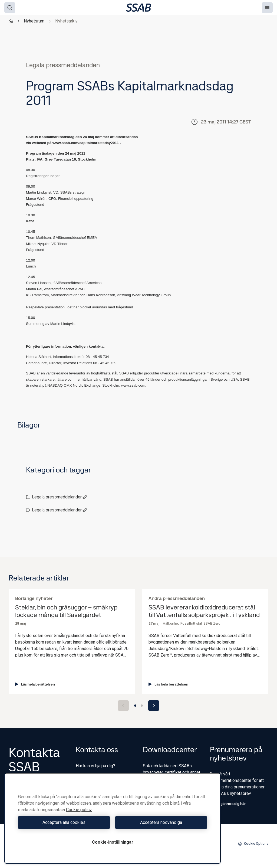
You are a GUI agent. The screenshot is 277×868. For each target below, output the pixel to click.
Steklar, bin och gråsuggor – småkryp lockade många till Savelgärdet (66, 611)
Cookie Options (253, 844)
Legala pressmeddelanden (60, 497)
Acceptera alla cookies (64, 822)
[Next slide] (154, 706)
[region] (113, 818)
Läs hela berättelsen (35, 684)
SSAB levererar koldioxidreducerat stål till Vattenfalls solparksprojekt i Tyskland (204, 611)
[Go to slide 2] (142, 706)
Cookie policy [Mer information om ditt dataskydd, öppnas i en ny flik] (79, 810)
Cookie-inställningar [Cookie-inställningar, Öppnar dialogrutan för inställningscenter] (113, 842)
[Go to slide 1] (135, 706)
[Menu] (267, 8)
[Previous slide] (123, 706)
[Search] (10, 8)
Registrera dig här (228, 804)
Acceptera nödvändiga (161, 822)
